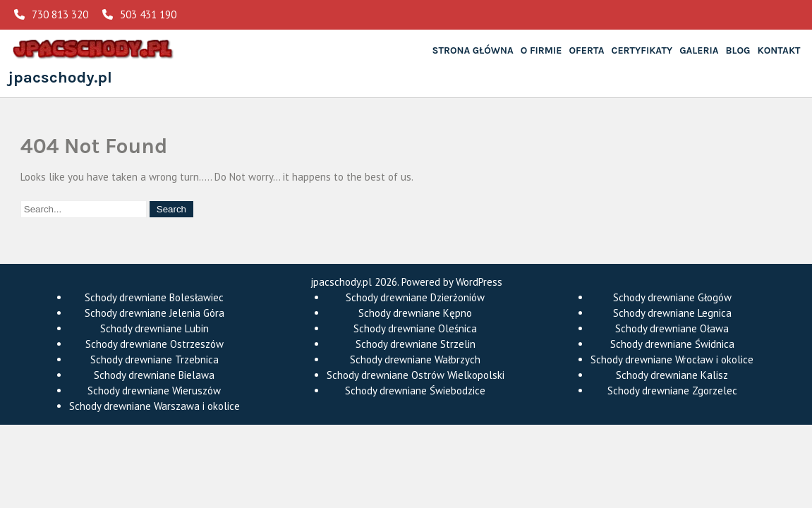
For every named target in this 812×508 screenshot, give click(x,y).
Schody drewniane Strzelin (416, 344)
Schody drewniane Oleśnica (415, 328)
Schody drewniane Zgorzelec (672, 391)
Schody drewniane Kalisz (672, 375)
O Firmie (541, 50)
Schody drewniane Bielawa (154, 375)
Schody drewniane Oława (672, 328)
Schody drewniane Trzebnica (154, 359)
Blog (738, 50)
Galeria (699, 50)
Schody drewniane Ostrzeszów (154, 344)
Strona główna (473, 50)
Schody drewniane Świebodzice (415, 391)
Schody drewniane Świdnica (672, 344)
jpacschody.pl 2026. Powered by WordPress (406, 282)
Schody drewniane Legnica (672, 313)
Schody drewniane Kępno (415, 313)
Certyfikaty (642, 50)
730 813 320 (51, 14)
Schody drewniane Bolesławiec (154, 297)
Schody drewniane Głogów (672, 297)
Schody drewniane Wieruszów (154, 391)
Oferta (587, 50)
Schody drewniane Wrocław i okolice (672, 359)
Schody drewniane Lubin (154, 328)
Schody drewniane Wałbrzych (415, 359)
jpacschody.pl (60, 77)
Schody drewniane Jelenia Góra (154, 313)
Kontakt (779, 50)
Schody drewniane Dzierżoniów (415, 297)
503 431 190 (139, 14)
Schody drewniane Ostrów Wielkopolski (416, 375)
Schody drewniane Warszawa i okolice (154, 406)
